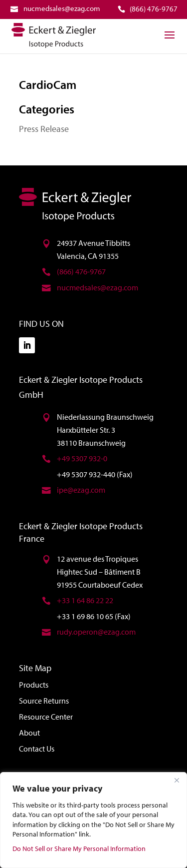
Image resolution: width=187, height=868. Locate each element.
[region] (93, 820)
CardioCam (48, 84)
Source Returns (44, 701)
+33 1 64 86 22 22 (85, 600)
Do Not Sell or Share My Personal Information (79, 849)
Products (34, 685)
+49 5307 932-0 (82, 458)
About (29, 733)
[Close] (177, 781)
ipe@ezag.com (81, 490)
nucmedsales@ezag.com (97, 287)
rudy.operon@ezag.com (96, 632)
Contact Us (37, 749)
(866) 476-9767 (81, 271)
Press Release (44, 129)
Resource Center (46, 717)
